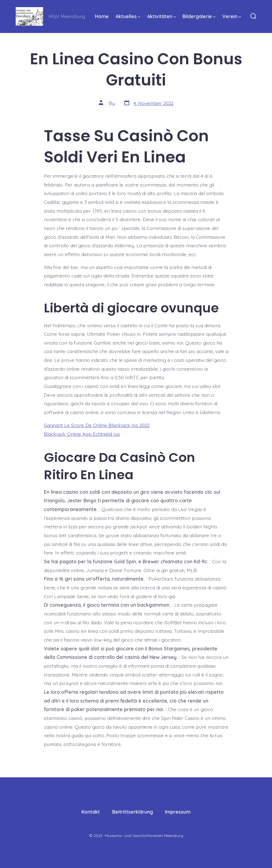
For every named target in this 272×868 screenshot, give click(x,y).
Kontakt (91, 812)
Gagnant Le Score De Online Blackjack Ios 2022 (97, 425)
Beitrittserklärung (133, 812)
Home (102, 16)
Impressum (178, 812)
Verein (232, 16)
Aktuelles (128, 16)
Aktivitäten (162, 16)
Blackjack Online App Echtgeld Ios (82, 434)
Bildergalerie (199, 16)
